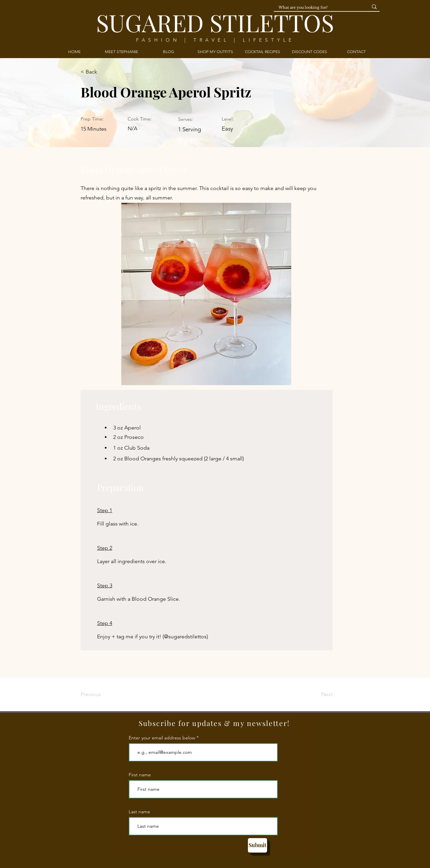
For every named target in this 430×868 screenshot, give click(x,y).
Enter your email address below (162, 738)
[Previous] (102, 694)
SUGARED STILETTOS (215, 22)
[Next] (316, 694)
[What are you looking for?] (317, 8)
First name (140, 775)
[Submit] (257, 845)
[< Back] (102, 72)
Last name (139, 812)
